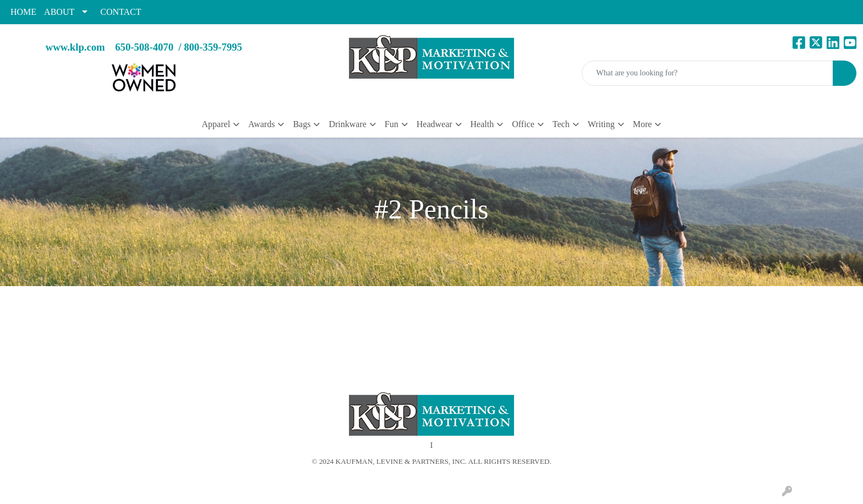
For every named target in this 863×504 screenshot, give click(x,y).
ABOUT (59, 12)
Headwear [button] (435, 124)
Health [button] (482, 124)
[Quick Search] (708, 73)
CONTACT (121, 12)
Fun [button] (392, 124)
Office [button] (523, 124)
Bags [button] (302, 124)
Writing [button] (601, 124)
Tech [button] (561, 124)
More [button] (643, 124)
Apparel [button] (216, 124)
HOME (23, 12)
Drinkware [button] (347, 124)
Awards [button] (261, 124)
